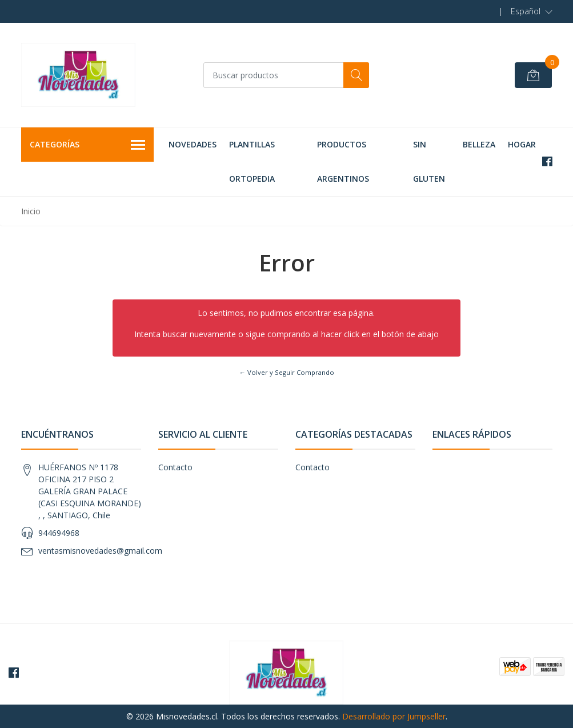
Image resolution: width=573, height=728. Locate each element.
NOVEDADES (193, 144)
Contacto (175, 467)
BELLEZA (479, 144)
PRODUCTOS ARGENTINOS (343, 161)
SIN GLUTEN (429, 161)
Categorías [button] (88, 145)
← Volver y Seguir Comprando (286, 372)
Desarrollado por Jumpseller (394, 716)
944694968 (59, 533)
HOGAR (522, 144)
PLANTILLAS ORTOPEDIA (252, 161)
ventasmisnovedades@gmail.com (100, 551)
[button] (532, 11)
